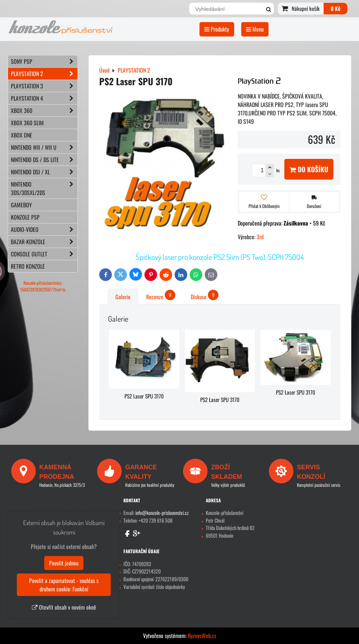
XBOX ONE (22, 135)
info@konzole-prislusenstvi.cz (162, 513)
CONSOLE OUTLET (44, 254)
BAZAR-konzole (44, 242)
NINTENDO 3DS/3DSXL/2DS (44, 188)
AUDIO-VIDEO (44, 229)
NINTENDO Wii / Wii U (44, 147)
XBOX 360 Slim (27, 123)
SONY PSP (44, 61)
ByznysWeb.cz (202, 636)
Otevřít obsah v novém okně (64, 607)
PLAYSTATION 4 (44, 98)
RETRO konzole (28, 266)
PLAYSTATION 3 (44, 86)
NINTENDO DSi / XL (44, 172)
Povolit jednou (64, 563)
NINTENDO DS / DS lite (44, 160)
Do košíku (309, 169)
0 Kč (336, 8)
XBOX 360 (44, 110)
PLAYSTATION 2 (44, 74)
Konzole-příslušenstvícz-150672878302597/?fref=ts (43, 286)
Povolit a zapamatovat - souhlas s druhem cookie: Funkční (64, 585)
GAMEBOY (21, 205)
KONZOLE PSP (25, 217)
